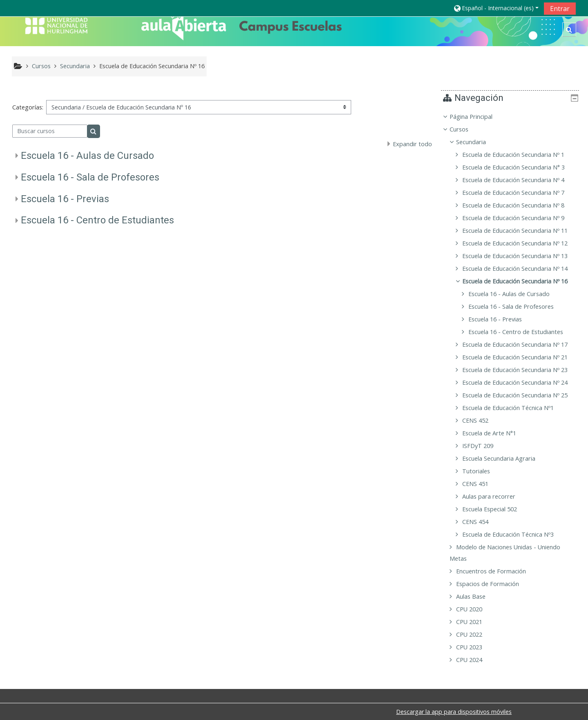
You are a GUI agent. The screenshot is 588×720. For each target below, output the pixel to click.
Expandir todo (412, 144)
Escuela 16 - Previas (65, 199)
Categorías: (28, 107)
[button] (496, 8)
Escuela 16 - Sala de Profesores (90, 177)
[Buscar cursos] (50, 131)
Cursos (465, 129)
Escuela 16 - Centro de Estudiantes (97, 220)
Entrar (560, 9)
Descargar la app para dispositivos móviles (454, 712)
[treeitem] (513, 388)
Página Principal (477, 117)
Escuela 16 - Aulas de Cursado (87, 156)
